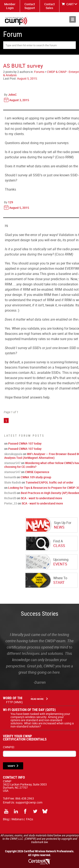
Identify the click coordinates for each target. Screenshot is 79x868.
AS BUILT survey (23, 66)
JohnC (12, 95)
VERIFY (11, 766)
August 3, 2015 (19, 100)
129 (11, 202)
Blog (6, 819)
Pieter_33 (11, 503)
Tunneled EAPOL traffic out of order (50, 482)
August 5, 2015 (27, 78)
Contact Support (30, 6)
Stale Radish (13, 482)
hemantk (10, 477)
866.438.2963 (25, 798)
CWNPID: (9, 747)
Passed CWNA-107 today (25, 443)
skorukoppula (13, 454)
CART (70, 4)
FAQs (30, 819)
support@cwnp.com (29, 802)
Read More (37, 699)
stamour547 (12, 463)
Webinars (17, 819)
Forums (39, 72)
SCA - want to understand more (42, 498)
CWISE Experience (37, 472)
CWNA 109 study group (36, 477)
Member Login (10, 6)
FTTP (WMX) (14, 702)
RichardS (10, 493)
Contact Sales (50, 6)
